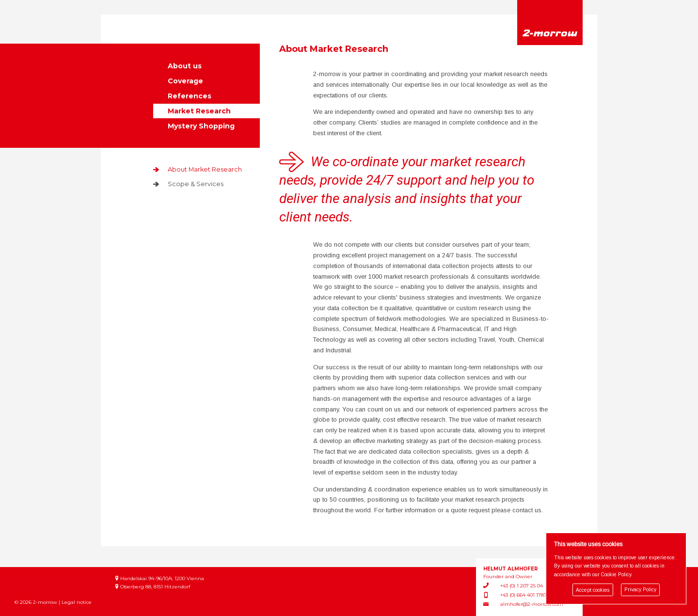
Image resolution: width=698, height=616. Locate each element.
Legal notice (77, 602)
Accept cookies (593, 590)
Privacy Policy (640, 590)
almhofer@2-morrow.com (532, 604)
